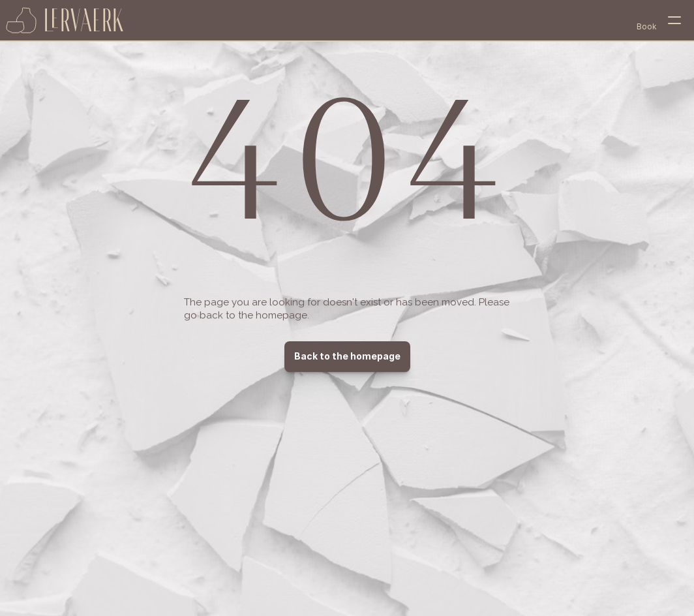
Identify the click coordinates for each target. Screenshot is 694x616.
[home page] (65, 20)
